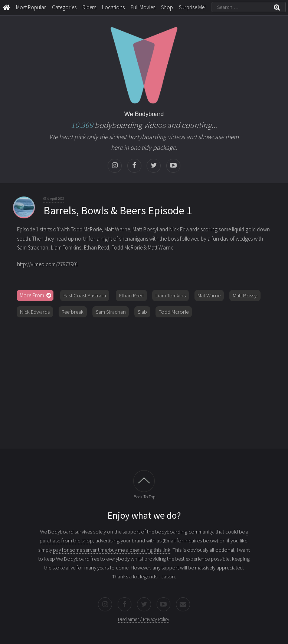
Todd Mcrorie (174, 312)
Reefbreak (73, 312)
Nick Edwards (35, 312)
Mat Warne (209, 295)
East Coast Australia (85, 295)
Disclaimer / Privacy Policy (144, 619)
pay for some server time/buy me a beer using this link (112, 550)
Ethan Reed (131, 295)
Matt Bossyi (245, 295)
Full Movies (143, 7)
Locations (113, 7)
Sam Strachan (111, 312)
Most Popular (31, 7)
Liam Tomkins (171, 295)
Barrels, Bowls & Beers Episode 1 (118, 210)
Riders (89, 7)
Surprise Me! (192, 7)
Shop (167, 7)
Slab (142, 312)
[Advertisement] (144, 380)
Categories (64, 7)
